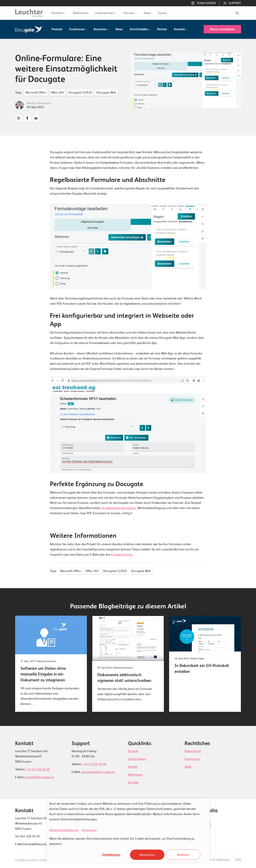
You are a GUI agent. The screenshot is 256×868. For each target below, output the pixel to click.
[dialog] (128, 830)
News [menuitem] (147, 13)
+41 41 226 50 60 (38, 769)
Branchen (100, 29)
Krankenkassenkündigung (119, 508)
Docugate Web (106, 92)
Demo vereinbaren (222, 29)
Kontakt (179, 29)
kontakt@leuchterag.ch (40, 844)
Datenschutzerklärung (64, 830)
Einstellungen (111, 855)
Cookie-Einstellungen (216, 860)
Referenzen (135, 775)
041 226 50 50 (30, 836)
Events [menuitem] (162, 13)
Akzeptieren (147, 855)
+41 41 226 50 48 (94, 764)
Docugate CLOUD (80, 92)
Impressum (89, 830)
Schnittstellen (139, 29)
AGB (238, 860)
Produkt (57, 29)
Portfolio (58, 13)
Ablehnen (183, 855)
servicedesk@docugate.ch (98, 772)
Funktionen (77, 29)
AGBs (188, 767)
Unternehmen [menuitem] (105, 13)
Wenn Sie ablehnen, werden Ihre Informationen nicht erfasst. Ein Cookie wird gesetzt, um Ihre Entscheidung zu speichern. (122, 841)
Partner (162, 29)
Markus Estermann (39, 103)
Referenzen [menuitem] (81, 13)
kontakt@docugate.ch (39, 777)
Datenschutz (193, 751)
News (119, 29)
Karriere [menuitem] (129, 13)
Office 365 (57, 92)
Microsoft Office (36, 92)
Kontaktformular (122, 555)
